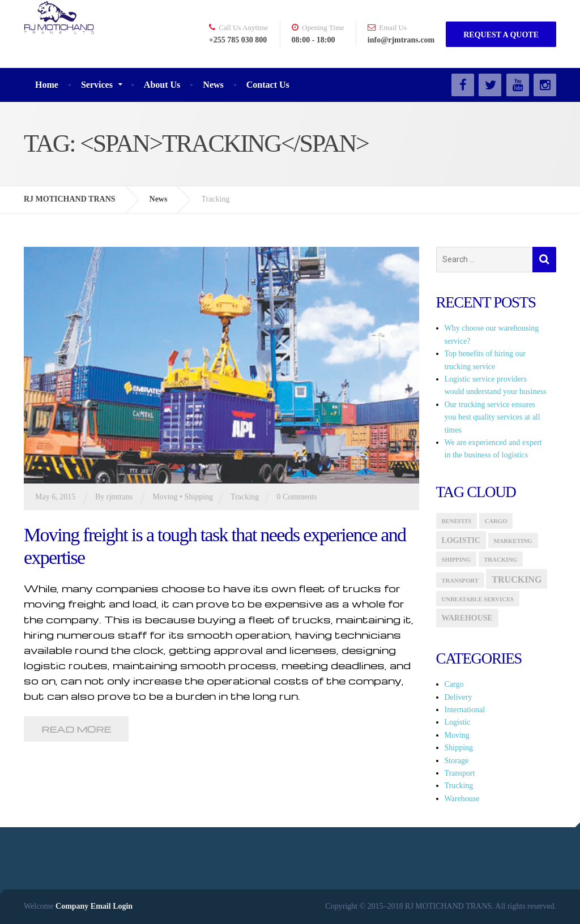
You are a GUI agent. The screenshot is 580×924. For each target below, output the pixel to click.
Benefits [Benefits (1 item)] (457, 521)
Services (97, 85)
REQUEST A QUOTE (501, 35)
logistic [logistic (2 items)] (461, 540)
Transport (460, 773)
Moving (165, 497)
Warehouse (462, 799)
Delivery (459, 697)
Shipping (199, 497)
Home (47, 85)
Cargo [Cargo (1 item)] (496, 521)
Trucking (459, 786)
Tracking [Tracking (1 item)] (501, 560)
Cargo (454, 684)
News (213, 85)
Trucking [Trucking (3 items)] (517, 579)
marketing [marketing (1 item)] (513, 541)
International (465, 710)
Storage (457, 761)
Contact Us (268, 85)
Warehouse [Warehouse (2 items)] (467, 618)
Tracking (245, 497)
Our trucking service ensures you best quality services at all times (492, 417)
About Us (162, 85)
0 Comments (297, 497)
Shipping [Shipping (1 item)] (457, 560)
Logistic (458, 722)
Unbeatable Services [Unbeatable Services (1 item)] (478, 599)
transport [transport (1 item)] (460, 581)
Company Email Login (94, 906)
